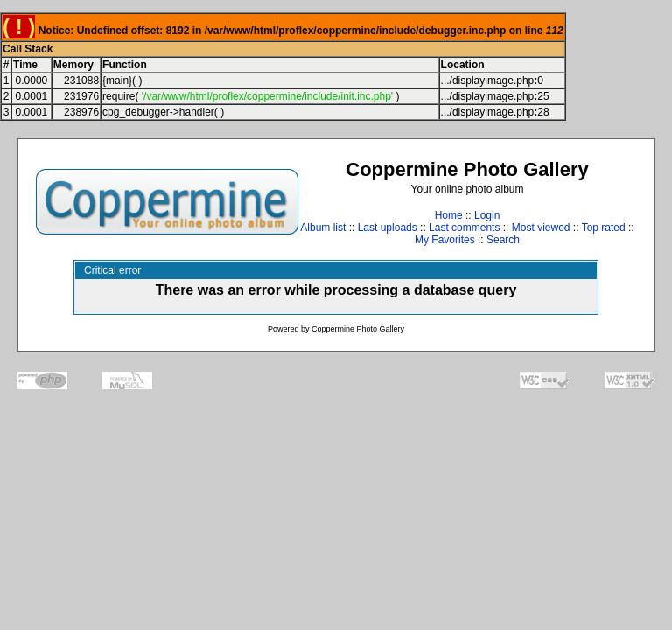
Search (503, 240)
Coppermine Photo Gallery (358, 329)
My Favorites (445, 240)
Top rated (604, 227)
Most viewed (541, 227)
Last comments (464, 227)
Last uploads (388, 227)
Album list (323, 227)
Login (487, 215)
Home (449, 215)
